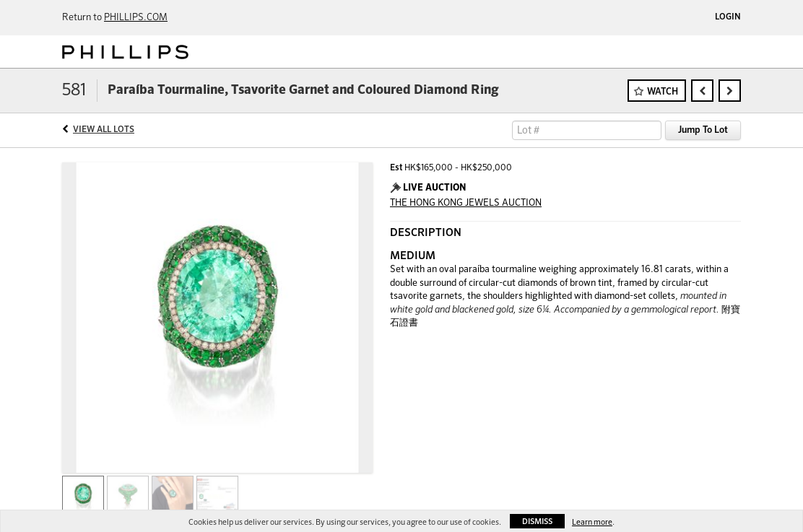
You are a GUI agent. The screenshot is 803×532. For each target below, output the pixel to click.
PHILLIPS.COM (136, 18)
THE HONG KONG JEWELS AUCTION (466, 203)
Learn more (592, 522)
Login (728, 17)
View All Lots (104, 130)
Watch (663, 92)
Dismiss (537, 522)
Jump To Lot (703, 130)
